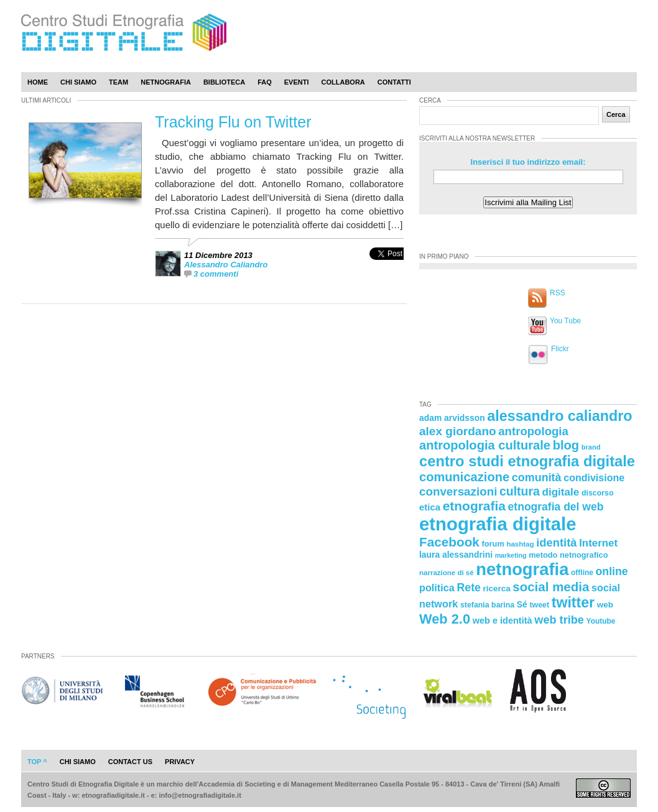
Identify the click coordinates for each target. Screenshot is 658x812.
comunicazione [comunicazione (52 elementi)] (464, 477)
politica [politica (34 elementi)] (437, 588)
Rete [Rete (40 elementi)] (468, 588)
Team (118, 82)
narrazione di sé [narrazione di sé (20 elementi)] (447, 573)
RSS (558, 293)
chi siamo (78, 762)
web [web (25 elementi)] (605, 605)
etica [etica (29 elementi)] (430, 507)
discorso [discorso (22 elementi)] (598, 493)
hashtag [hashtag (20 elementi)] (520, 544)
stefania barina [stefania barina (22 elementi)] (487, 605)
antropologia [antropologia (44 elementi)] (533, 431)
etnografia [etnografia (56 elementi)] (474, 506)
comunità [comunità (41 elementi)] (537, 478)
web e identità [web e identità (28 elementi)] (503, 621)
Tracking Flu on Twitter (233, 122)
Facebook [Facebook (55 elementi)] (449, 542)
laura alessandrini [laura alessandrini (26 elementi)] (456, 555)
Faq (265, 82)
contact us (130, 762)
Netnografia (166, 82)
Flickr (560, 349)
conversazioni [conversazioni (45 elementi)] (458, 491)
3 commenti (216, 274)
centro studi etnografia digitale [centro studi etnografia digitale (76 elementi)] (527, 461)
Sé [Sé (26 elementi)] (522, 604)
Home (38, 82)
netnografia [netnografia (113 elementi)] (522, 569)
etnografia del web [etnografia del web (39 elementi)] (556, 507)
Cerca (616, 114)
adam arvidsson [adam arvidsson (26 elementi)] (452, 418)
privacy (180, 762)
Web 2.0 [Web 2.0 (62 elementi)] (445, 619)
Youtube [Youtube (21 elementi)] (601, 621)
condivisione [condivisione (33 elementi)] (594, 478)
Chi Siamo (78, 82)
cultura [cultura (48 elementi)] (520, 491)
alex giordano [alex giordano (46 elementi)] (458, 431)
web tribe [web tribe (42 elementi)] (559, 620)
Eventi (297, 82)
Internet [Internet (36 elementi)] (598, 543)
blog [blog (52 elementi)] (566, 445)
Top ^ (37, 762)
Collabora (343, 82)
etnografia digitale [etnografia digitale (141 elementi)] (498, 524)
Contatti (394, 82)
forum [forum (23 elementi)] (493, 544)
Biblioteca (224, 82)
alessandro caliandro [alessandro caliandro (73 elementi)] (559, 416)
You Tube (565, 321)
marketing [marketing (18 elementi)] (511, 555)
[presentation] (387, 267)
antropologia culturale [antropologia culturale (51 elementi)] (485, 445)
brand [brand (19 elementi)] (591, 447)
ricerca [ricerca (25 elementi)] (497, 588)
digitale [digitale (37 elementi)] (560, 492)
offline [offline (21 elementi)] (582, 573)
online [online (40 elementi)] (612, 571)
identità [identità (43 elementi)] (556, 542)
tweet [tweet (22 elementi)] (539, 605)
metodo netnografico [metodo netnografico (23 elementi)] (568, 555)
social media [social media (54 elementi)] (551, 587)
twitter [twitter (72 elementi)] (573, 602)
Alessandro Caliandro (226, 265)
